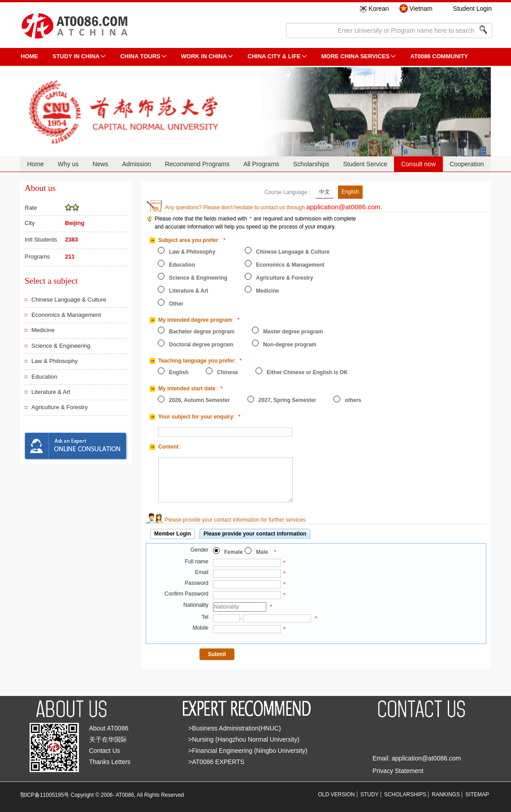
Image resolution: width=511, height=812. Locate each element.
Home (35, 164)
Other (176, 304)
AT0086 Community (439, 56)
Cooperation (467, 164)
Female (233, 552)
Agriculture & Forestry (60, 407)
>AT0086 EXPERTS (216, 762)
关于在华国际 (108, 739)
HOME (29, 56)
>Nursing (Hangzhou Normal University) (244, 739)
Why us (68, 164)
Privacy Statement (398, 771)
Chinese (227, 372)
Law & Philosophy (54, 361)
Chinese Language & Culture (69, 300)
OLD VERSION (337, 795)
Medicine (43, 330)
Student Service (365, 164)
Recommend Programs (197, 164)
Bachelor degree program (202, 332)
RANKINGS (446, 795)
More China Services (355, 56)
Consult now (418, 164)
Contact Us (105, 751)
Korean (379, 9)
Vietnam (421, 9)
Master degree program (293, 332)
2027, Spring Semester (288, 400)
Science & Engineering (61, 346)
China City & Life (274, 56)
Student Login (472, 9)
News (100, 164)
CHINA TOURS (140, 56)
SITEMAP (477, 795)
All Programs (261, 164)
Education (44, 377)
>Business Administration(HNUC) (235, 728)
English (350, 192)
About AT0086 (109, 728)
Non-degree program (290, 345)
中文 (325, 192)
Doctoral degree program (201, 345)
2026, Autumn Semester (199, 400)
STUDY (370, 795)
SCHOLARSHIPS (405, 795)
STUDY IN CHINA (76, 56)
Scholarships (311, 164)
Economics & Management (66, 315)
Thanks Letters (110, 762)
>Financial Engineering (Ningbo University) (248, 751)
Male (262, 552)
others (353, 400)
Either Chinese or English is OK (307, 372)
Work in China (204, 56)
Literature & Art (51, 392)
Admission (136, 164)
